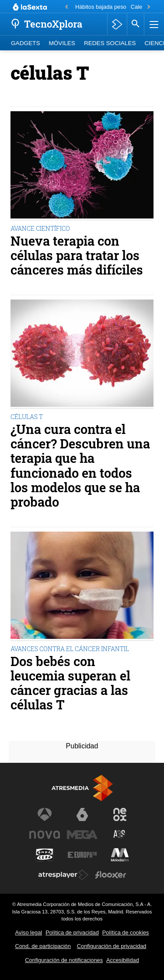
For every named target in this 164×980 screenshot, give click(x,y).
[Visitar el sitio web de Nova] (45, 835)
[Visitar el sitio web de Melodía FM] (120, 855)
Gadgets (25, 43)
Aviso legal (29, 932)
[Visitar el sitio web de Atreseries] (120, 835)
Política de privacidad (72, 932)
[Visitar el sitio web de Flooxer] (111, 875)
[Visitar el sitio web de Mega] (82, 835)
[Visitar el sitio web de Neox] (120, 814)
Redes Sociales (110, 43)
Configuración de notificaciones (64, 960)
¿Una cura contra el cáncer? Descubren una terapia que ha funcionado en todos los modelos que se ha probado (80, 466)
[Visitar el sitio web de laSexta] (82, 814)
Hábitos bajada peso (101, 7)
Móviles (62, 43)
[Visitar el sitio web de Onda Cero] (45, 855)
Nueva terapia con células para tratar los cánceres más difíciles (77, 256)
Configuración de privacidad (112, 946)
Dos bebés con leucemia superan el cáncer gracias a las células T (70, 683)
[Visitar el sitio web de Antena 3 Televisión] (45, 814)
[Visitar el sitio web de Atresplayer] (63, 875)
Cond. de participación (43, 946)
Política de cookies (126, 932)
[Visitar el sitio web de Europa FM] (82, 855)
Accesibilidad (123, 960)
